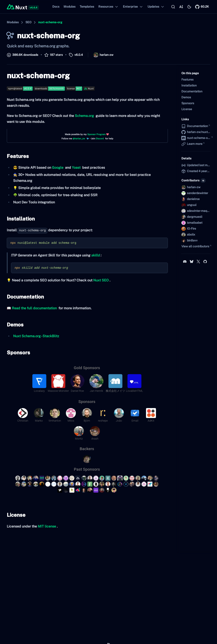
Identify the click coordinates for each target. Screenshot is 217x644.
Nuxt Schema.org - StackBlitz (36, 336)
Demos (14, 325)
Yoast (76, 168)
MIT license (47, 526)
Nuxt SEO (101, 280)
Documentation (24, 297)
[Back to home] (17, 7)
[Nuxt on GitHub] (202, 7)
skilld (96, 255)
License (15, 515)
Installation (20, 219)
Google (58, 168)
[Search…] (173, 7)
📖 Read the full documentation (32, 308)
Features (17, 156)
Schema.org (84, 116)
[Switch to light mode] (189, 7)
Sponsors (18, 352)
